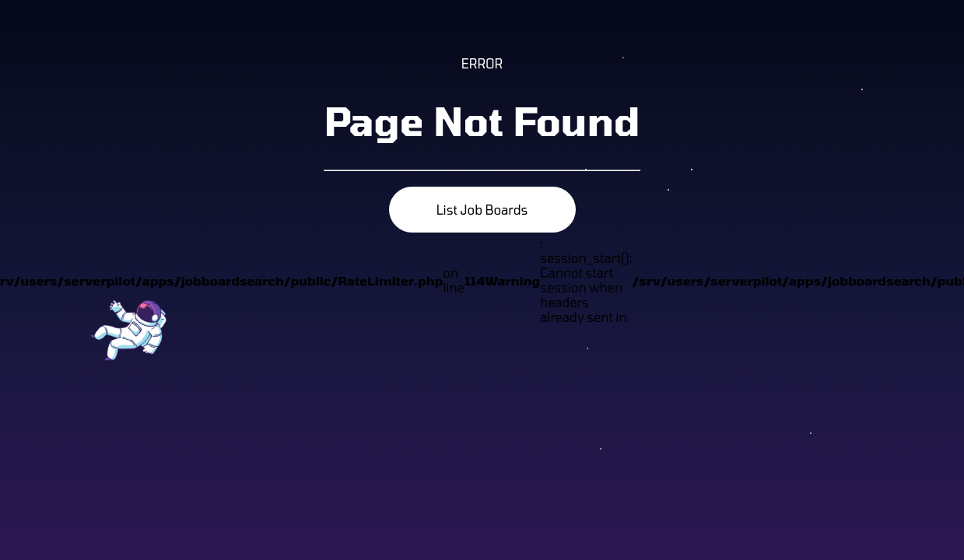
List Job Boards (482, 210)
